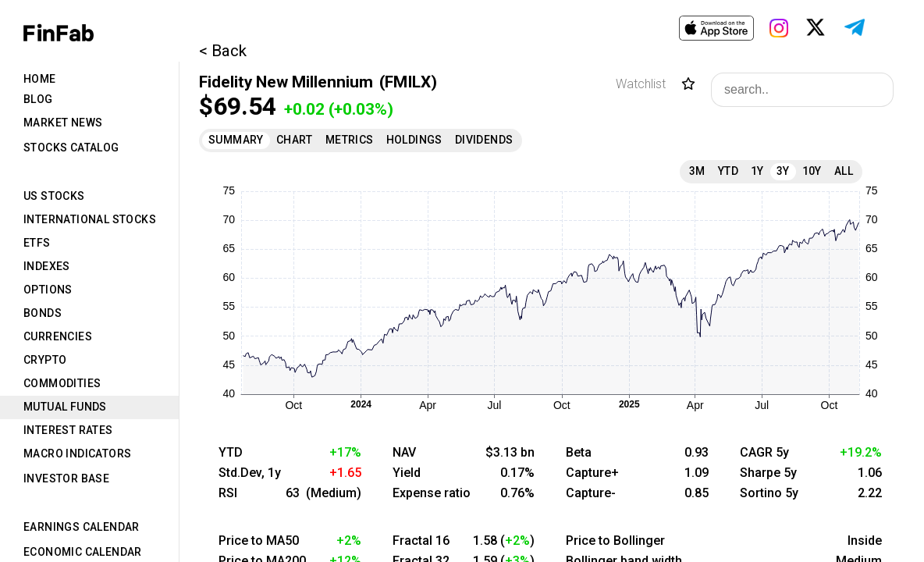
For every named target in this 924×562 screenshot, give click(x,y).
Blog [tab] (38, 99)
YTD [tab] (728, 171)
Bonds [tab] (43, 313)
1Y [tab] (757, 171)
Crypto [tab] (45, 360)
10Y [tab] (812, 171)
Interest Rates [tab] (68, 430)
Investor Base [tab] (66, 478)
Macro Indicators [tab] (77, 454)
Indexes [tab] (47, 266)
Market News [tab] (63, 123)
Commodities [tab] (62, 383)
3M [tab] (697, 171)
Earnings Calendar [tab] (82, 527)
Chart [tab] (295, 140)
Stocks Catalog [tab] (71, 148)
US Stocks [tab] (54, 196)
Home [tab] (40, 79)
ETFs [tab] (37, 243)
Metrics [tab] (350, 140)
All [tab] (844, 171)
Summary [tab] (236, 140)
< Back (223, 51)
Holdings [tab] (414, 140)
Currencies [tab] (58, 336)
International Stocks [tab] (90, 219)
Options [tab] (48, 290)
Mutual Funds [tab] (65, 407)
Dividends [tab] (484, 140)
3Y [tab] (783, 171)
